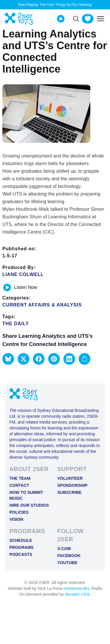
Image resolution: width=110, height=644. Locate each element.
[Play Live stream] (61, 19)
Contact (19, 485)
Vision (16, 519)
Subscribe (70, 492)
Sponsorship (73, 485)
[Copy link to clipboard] (84, 359)
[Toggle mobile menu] (101, 19)
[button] (8, 359)
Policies (19, 512)
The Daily (16, 324)
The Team (20, 478)
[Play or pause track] (7, 287)
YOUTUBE (67, 563)
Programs (21, 547)
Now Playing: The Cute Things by (55, 5)
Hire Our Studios (29, 505)
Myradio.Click (77, 594)
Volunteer (70, 478)
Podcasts (21, 554)
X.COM (64, 549)
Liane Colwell (23, 274)
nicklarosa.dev (76, 588)
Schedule (21, 540)
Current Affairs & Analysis (42, 305)
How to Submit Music (26, 495)
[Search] (76, 19)
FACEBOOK (69, 556)
